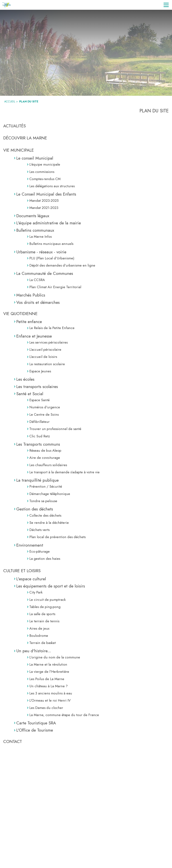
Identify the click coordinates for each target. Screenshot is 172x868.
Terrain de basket (43, 643)
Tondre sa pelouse (43, 501)
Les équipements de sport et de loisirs (51, 586)
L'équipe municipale (45, 164)
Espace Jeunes (40, 371)
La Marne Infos (41, 236)
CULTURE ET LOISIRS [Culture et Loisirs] (22, 571)
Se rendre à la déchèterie (49, 523)
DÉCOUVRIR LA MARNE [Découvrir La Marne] (25, 138)
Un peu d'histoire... (34, 651)
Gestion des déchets (35, 509)
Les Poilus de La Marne (47, 679)
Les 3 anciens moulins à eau (51, 693)
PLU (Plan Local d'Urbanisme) (52, 258)
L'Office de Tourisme (35, 730)
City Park (36, 592)
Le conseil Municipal (35, 158)
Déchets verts (39, 530)
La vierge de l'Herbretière (49, 672)
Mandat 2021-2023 (44, 208)
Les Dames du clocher (46, 708)
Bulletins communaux (35, 230)
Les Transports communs (38, 444)
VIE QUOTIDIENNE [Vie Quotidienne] (20, 314)
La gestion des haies (45, 559)
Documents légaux (33, 216)
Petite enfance (29, 322)
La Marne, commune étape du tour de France (64, 715)
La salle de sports (42, 614)
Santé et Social (30, 394)
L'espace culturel (31, 579)
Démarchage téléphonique (50, 494)
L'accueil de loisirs (43, 357)
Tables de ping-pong (45, 607)
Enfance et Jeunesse (34, 336)
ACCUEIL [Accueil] (10, 101)
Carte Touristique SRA (36, 723)
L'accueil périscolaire (45, 349)
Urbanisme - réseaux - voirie (41, 252)
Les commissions (42, 172)
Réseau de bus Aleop (45, 450)
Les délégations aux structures (52, 186)
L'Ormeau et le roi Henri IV (50, 700)
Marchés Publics (31, 295)
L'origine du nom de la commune (55, 657)
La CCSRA (37, 280)
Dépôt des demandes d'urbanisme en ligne (62, 265)
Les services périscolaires (49, 342)
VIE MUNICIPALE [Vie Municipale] (19, 150)
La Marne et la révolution (48, 664)
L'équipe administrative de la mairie (49, 223)
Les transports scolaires (37, 387)
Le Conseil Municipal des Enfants (46, 194)
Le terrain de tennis (44, 621)
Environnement (30, 545)
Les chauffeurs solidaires (48, 465)
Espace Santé (39, 400)
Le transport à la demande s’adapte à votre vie (64, 472)
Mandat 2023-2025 (44, 201)
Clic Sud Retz (40, 436)
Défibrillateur (39, 422)
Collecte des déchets (45, 515)
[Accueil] (7, 5)
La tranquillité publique (37, 480)
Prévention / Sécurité (46, 486)
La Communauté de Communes (45, 273)
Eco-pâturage (40, 551)
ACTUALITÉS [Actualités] (15, 126)
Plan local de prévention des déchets (57, 537)
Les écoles (25, 379)
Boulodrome (39, 636)
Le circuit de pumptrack (48, 600)
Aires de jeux (39, 628)
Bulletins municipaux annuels (51, 244)
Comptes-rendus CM (45, 179)
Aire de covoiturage (45, 458)
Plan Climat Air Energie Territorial (55, 287)
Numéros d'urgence (45, 407)
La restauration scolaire (47, 364)
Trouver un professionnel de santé (55, 429)
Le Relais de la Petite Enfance (52, 328)
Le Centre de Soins (44, 414)
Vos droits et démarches (38, 302)
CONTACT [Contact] (13, 741)
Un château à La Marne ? (49, 686)
